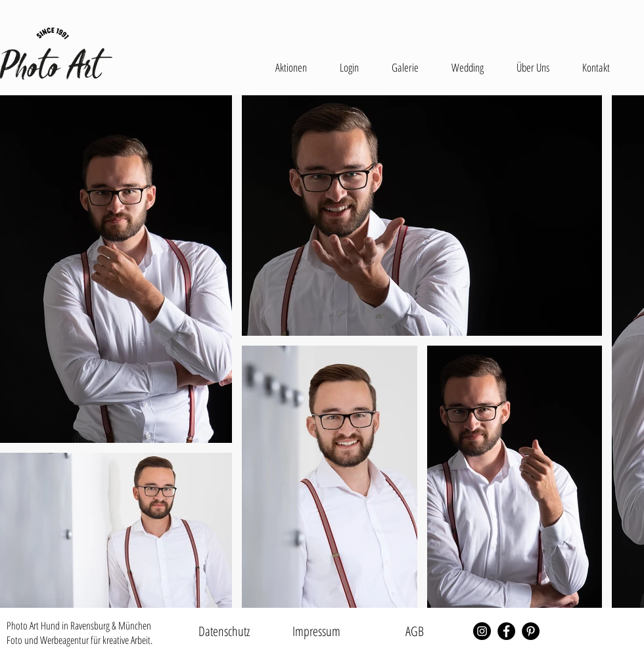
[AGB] (415, 631)
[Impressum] (316, 631)
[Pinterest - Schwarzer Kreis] (531, 631)
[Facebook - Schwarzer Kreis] (506, 631)
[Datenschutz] (224, 631)
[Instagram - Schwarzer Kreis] (482, 631)
